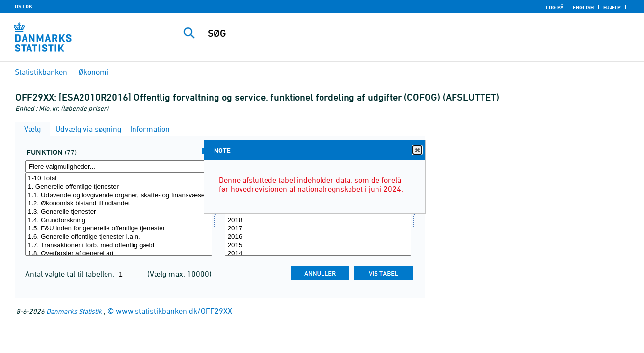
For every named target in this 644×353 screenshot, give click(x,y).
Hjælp (612, 7)
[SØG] (393, 33)
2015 (318, 245)
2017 (318, 229)
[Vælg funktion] (119, 214)
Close (417, 150)
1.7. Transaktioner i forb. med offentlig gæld (119, 245)
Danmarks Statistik (74, 311)
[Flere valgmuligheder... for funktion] (119, 166)
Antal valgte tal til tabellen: (71, 274)
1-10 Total (119, 179)
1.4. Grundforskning (119, 220)
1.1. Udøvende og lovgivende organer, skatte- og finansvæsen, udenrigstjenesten (119, 195)
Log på (555, 7)
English (583, 7)
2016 (318, 237)
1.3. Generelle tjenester (119, 212)
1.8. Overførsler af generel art (119, 254)
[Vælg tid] (318, 214)
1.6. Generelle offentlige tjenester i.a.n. (119, 237)
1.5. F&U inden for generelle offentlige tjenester (119, 229)
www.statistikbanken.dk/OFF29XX (174, 311)
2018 (318, 220)
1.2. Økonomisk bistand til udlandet (119, 204)
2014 (318, 254)
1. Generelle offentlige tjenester (119, 187)
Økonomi (94, 72)
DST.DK (24, 6)
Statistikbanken (41, 72)
